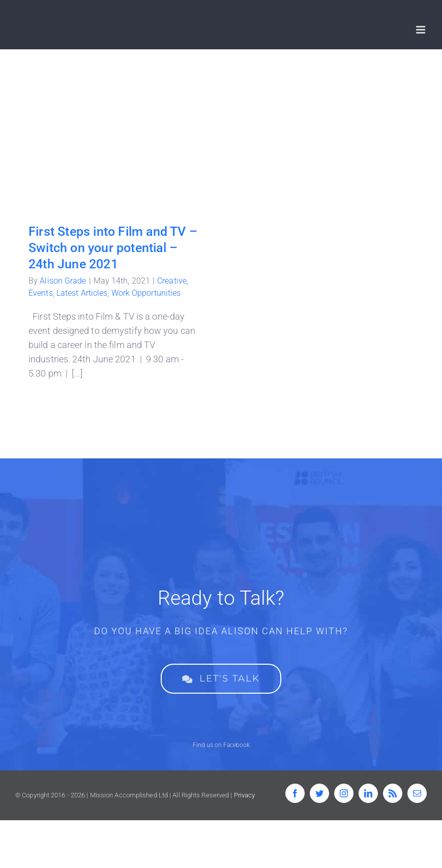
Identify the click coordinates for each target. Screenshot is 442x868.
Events (41, 293)
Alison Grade (63, 281)
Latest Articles (82, 293)
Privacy (245, 795)
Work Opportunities (146, 293)
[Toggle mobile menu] (421, 30)
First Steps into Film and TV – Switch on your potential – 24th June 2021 (113, 248)
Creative (172, 281)
